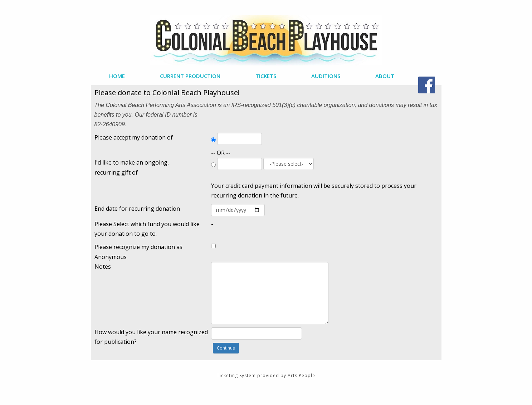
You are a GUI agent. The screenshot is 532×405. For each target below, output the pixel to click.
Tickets (266, 76)
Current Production (190, 76)
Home (117, 76)
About (385, 76)
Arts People (301, 375)
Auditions (326, 76)
